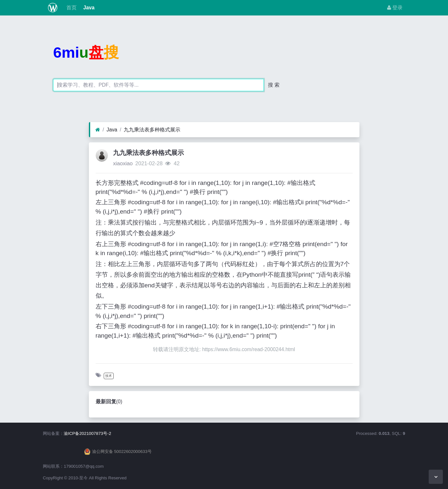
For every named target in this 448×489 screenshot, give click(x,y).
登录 (395, 8)
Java (88, 8)
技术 (109, 376)
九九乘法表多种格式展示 (152, 130)
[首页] (98, 130)
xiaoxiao (123, 163)
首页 (71, 8)
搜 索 (274, 85)
